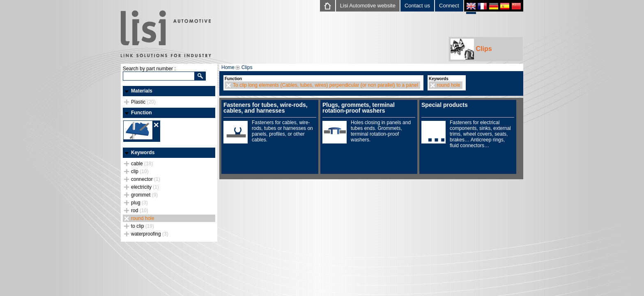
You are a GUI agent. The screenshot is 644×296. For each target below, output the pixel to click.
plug (139, 203)
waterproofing (150, 234)
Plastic (143, 102)
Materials (142, 91)
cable (142, 164)
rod (140, 210)
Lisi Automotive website (368, 6)
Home (228, 67)
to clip (143, 226)
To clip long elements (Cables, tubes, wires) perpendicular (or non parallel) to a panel (325, 85)
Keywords (143, 153)
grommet (144, 195)
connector (146, 179)
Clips (471, 49)
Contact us (417, 6)
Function (141, 113)
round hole (143, 218)
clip (140, 171)
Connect (449, 6)
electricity (145, 187)
